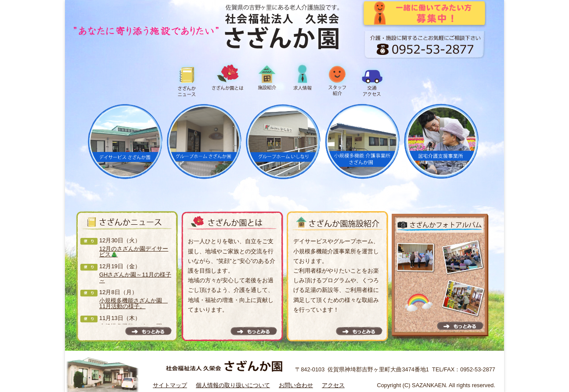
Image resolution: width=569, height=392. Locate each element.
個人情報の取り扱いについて (233, 385)
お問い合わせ (296, 385)
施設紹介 (267, 80)
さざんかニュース (188, 80)
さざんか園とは (227, 80)
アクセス (333, 385)
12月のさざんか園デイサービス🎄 (134, 252)
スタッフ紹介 (337, 80)
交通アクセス (372, 80)
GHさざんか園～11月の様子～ (135, 277)
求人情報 (302, 80)
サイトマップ (170, 385)
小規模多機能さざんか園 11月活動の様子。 (133, 303)
